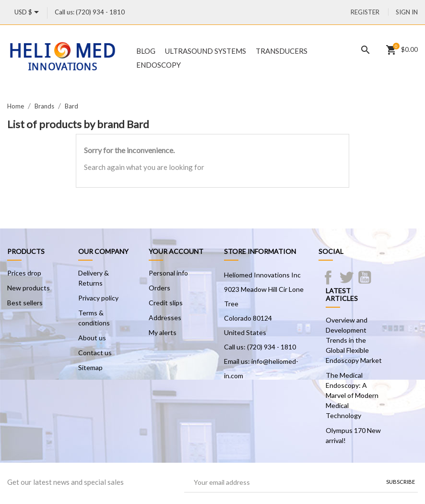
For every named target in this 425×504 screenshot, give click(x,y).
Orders (159, 288)
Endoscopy (159, 65)
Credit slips (166, 303)
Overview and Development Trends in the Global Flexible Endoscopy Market (354, 340)
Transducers (282, 51)
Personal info (168, 273)
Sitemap (90, 367)
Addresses (165, 318)
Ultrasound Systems (206, 51)
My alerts (163, 332)
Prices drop (24, 273)
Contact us (95, 353)
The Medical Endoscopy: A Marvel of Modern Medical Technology (352, 395)
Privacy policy (98, 298)
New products (29, 288)
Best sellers (25, 303)
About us (92, 338)
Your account (176, 251)
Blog (146, 51)
